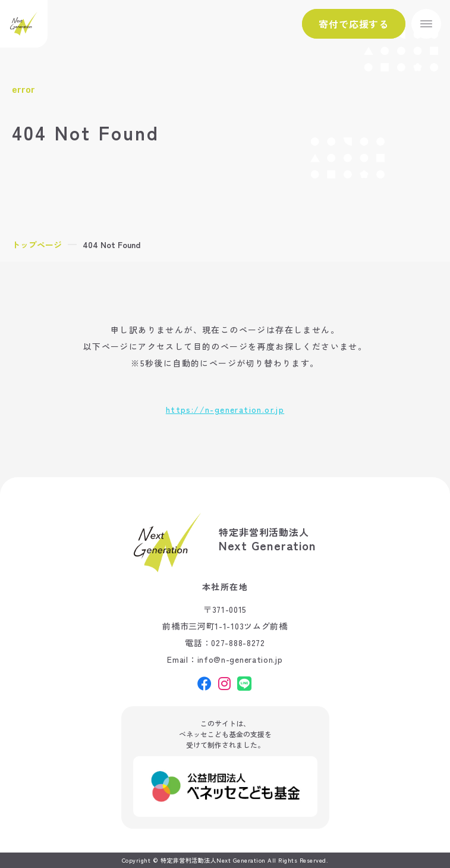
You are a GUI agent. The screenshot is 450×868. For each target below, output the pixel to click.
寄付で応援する (354, 24)
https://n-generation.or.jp (225, 409)
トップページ (37, 245)
